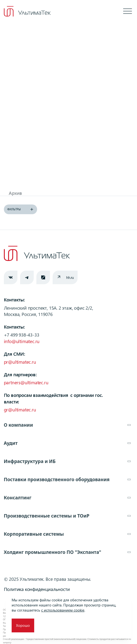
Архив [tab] (15, 193)
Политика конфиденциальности (37, 589)
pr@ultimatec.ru (20, 362)
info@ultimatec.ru (22, 341)
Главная (22, 35)
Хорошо (23, 625)
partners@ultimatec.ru (26, 382)
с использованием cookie (63, 610)
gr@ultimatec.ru (20, 410)
